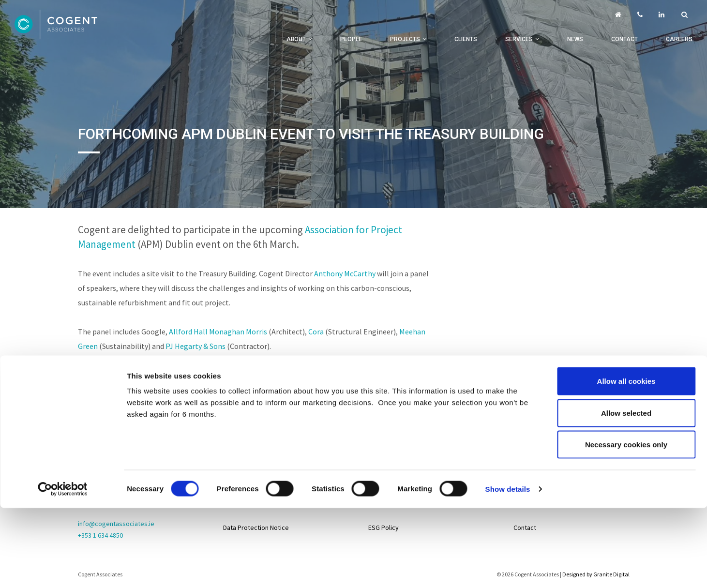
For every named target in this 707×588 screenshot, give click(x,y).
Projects (405, 39)
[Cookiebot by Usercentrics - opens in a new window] (63, 417)
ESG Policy (384, 528)
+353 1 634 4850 (100, 535)
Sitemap (235, 455)
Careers (679, 39)
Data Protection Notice (256, 528)
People (351, 39)
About (296, 39)
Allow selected (626, 340)
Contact (624, 39)
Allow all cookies (626, 309)
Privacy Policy (243, 479)
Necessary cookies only (626, 372)
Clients (466, 39)
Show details (508, 416)
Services (519, 39)
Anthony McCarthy (345, 273)
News (575, 39)
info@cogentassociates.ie (116, 524)
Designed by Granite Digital (596, 574)
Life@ (522, 479)
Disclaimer (238, 503)
